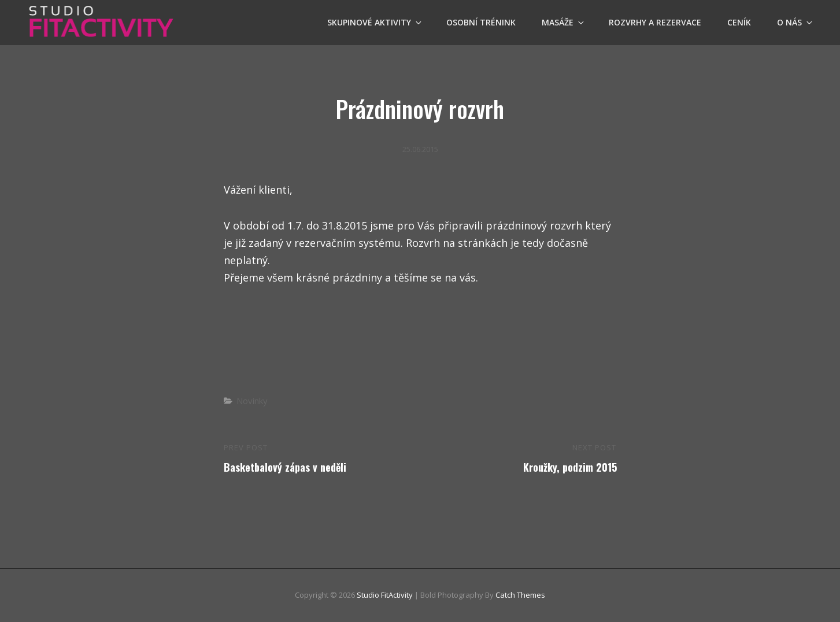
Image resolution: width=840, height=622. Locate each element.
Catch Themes (520, 595)
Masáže (564, 22)
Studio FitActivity (385, 595)
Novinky (252, 401)
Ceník (739, 22)
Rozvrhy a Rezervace (655, 22)
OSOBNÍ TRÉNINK (481, 22)
